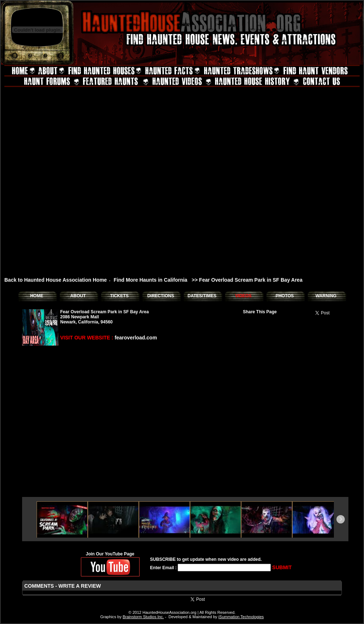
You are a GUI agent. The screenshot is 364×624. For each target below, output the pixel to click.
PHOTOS (285, 296)
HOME (37, 296)
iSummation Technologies (241, 617)
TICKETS (119, 296)
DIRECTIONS (161, 296)
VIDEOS (243, 296)
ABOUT (78, 296)
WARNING (326, 296)
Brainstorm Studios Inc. (143, 617)
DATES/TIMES (202, 296)
